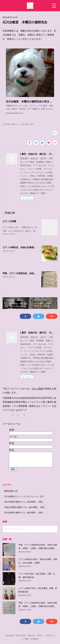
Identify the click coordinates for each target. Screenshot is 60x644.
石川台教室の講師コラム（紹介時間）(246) (18, 124)
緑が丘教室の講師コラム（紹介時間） (24, 502)
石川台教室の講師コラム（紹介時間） (24, 513)
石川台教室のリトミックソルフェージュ (24, 496)
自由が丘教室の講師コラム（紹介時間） (24, 507)
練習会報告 (11, 491)
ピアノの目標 (9, 221)
